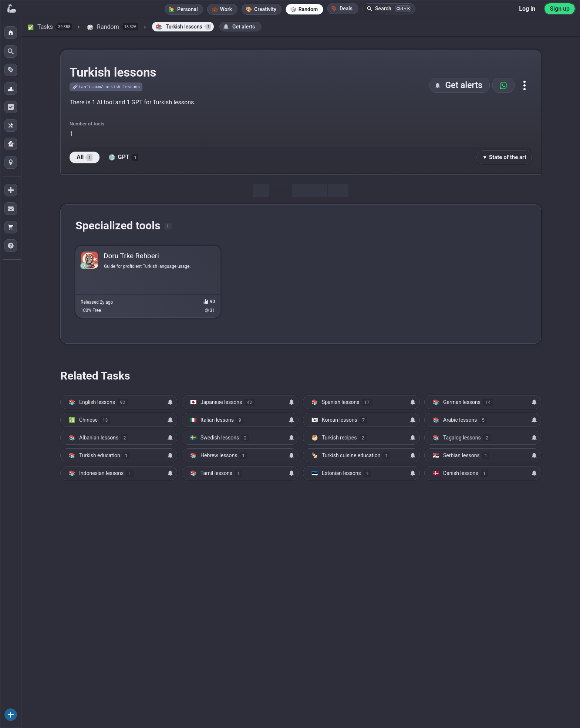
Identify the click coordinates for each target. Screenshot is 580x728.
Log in (527, 9)
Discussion (310, 191)
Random (308, 9)
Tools (280, 191)
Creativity (265, 9)
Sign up (560, 9)
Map (338, 191)
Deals (342, 8)
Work (226, 9)
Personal (188, 9)
